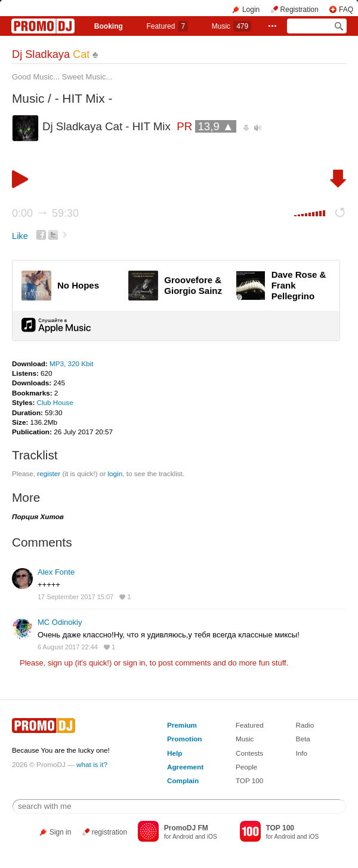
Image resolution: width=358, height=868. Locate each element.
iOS (212, 837)
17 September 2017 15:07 (75, 597)
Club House (55, 402)
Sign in (61, 832)
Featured (167, 26)
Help (175, 753)
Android (183, 837)
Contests (249, 753)
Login (251, 10)
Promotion (184, 739)
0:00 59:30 (45, 213)
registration (109, 832)
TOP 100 (249, 780)
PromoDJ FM (186, 828)
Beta (303, 739)
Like (20, 236)
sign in (134, 663)
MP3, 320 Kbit (71, 364)
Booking (109, 26)
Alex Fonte (56, 572)
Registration (300, 10)
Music (232, 26)
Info (302, 753)
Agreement (185, 767)
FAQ (346, 10)
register (49, 473)
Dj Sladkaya (51, 54)
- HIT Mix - (84, 98)
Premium (182, 725)
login (115, 473)
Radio (305, 725)
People (246, 767)
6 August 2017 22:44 (68, 647)
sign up (60, 663)
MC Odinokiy (60, 622)
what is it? (92, 764)
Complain (183, 780)
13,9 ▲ (215, 126)
